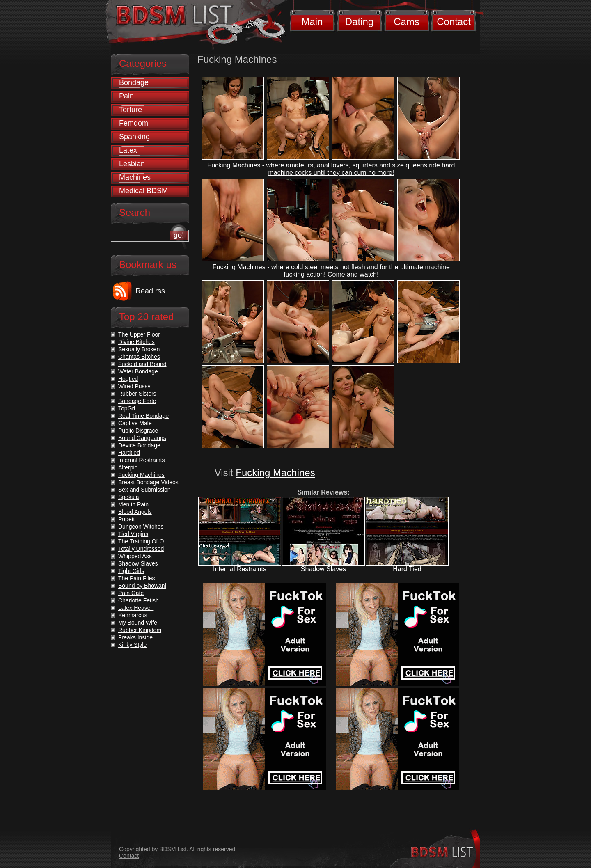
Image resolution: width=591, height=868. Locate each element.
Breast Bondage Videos (148, 482)
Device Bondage (139, 445)
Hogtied (128, 379)
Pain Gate (131, 593)
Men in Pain (133, 504)
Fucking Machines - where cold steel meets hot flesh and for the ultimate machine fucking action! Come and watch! (331, 271)
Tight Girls (131, 571)
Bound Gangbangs (142, 438)
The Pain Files (136, 578)
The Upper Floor (139, 334)
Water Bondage (138, 371)
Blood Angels (135, 512)
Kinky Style (132, 645)
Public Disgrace (138, 431)
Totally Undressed (141, 549)
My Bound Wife (138, 623)
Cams (407, 22)
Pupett (126, 519)
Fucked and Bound (142, 364)
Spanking (134, 137)
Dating (359, 22)
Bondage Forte (137, 401)
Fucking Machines (275, 473)
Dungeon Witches (141, 527)
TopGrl (127, 408)
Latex (128, 150)
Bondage (134, 82)
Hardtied (129, 453)
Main (312, 22)
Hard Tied (407, 569)
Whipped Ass (135, 556)
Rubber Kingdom (140, 630)
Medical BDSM (143, 191)
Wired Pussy (134, 386)
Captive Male (135, 423)
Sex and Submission (144, 490)
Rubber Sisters (137, 394)
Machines (135, 177)
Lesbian (132, 164)
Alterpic (128, 467)
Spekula (129, 497)
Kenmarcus (133, 615)
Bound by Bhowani (142, 586)
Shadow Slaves (323, 569)
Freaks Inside (135, 637)
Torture (131, 110)
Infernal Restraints (240, 569)
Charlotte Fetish (139, 600)
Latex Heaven (136, 608)
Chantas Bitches (139, 357)
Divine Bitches (136, 342)
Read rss (150, 291)
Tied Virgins (133, 534)
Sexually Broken (139, 349)
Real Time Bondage (143, 416)
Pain (126, 96)
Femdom (134, 123)
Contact (454, 22)
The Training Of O (141, 541)
